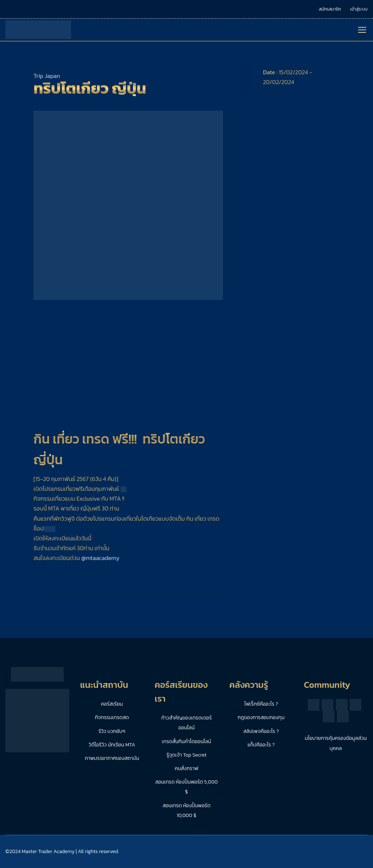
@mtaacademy (100, 558)
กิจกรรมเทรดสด (112, 717)
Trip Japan (47, 76)
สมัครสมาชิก (330, 9)
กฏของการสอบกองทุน (261, 717)
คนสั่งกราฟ (187, 768)
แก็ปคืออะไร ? (261, 745)
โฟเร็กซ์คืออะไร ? (261, 704)
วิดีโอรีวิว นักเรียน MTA (112, 745)
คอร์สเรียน (112, 704)
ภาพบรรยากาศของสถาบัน (112, 758)
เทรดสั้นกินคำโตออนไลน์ (187, 741)
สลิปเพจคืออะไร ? (261, 731)
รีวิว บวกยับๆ (112, 731)
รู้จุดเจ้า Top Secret (186, 755)
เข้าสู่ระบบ (359, 9)
